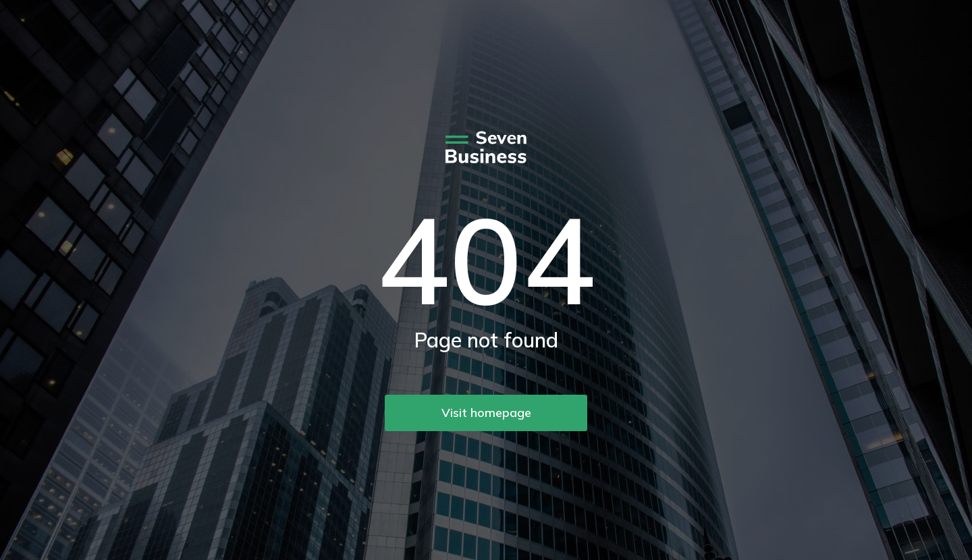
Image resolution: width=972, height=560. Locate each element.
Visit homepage (486, 413)
